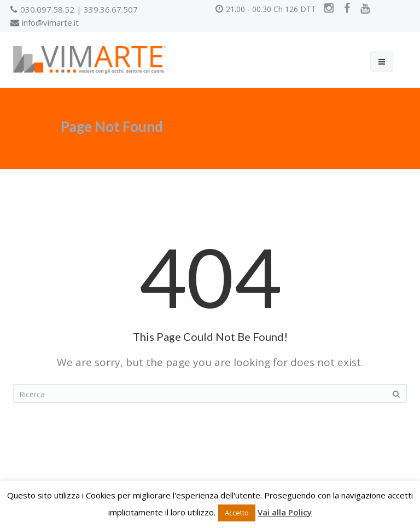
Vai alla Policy (285, 512)
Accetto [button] (237, 513)
